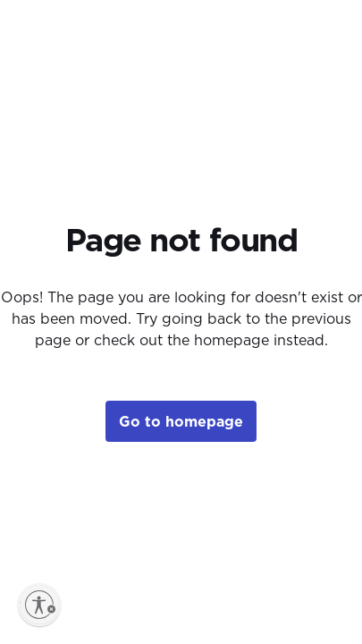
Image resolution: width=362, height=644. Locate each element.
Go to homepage (181, 421)
